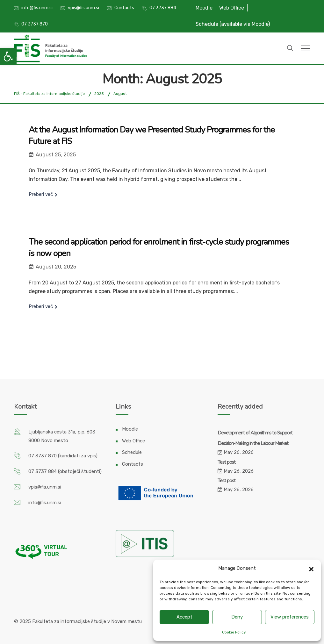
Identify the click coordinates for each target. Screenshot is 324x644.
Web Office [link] (232, 8)
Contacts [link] (124, 8)
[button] (311, 569)
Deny (237, 617)
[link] (8, 56)
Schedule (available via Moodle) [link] (233, 24)
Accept (184, 617)
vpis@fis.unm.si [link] (83, 8)
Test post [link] (227, 462)
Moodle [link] (204, 8)
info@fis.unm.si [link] (37, 8)
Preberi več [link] (41, 194)
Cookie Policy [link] (234, 632)
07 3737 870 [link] (35, 24)
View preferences (290, 617)
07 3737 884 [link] (163, 8)
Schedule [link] (132, 452)
